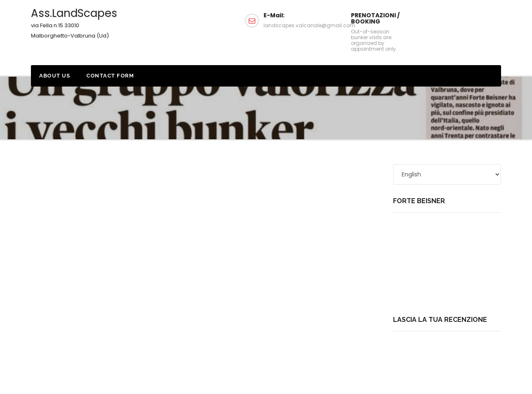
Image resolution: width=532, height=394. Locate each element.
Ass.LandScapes (74, 23)
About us (54, 76)
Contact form (110, 76)
